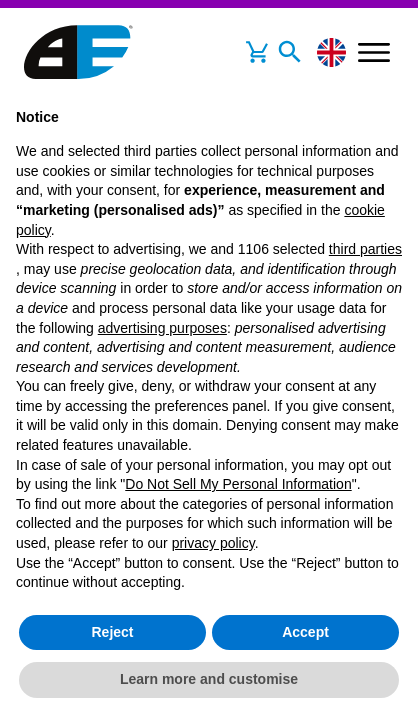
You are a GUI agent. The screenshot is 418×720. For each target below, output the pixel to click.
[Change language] (331, 52)
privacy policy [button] (213, 543)
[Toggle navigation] (290, 52)
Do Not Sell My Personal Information (238, 484)
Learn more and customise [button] (209, 679)
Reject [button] (112, 632)
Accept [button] (305, 632)
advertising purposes (162, 328)
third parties (365, 249)
